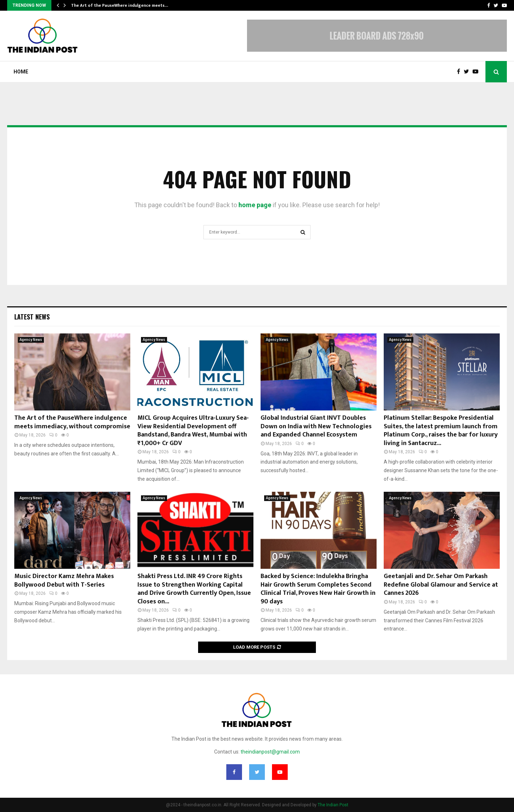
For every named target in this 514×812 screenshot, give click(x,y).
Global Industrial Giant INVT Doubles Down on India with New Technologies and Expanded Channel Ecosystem (316, 426)
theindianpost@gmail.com (270, 752)
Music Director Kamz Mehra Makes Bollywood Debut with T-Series (64, 580)
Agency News (31, 340)
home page (255, 205)
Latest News (32, 317)
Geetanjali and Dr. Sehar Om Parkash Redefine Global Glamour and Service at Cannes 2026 (441, 585)
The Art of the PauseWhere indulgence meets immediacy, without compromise (72, 422)
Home (21, 72)
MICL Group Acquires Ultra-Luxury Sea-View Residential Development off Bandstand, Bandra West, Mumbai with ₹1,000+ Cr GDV (193, 430)
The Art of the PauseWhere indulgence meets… (120, 5)
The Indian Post (333, 805)
